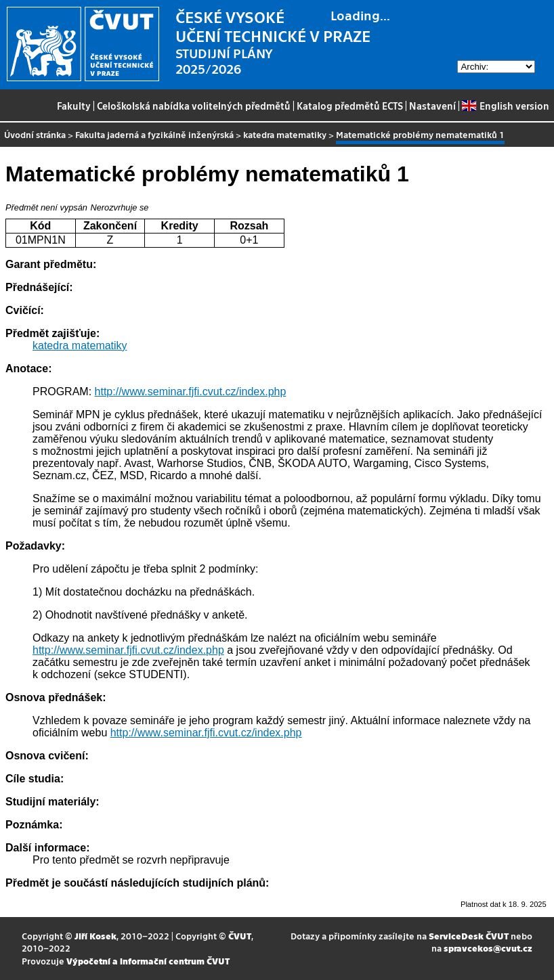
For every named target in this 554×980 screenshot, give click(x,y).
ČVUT (240, 936)
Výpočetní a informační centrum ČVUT (148, 961)
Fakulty (74, 106)
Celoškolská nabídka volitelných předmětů (194, 106)
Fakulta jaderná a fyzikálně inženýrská (154, 134)
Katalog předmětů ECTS (350, 106)
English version (505, 106)
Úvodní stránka (35, 134)
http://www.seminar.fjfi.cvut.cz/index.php (191, 392)
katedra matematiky (285, 134)
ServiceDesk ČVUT (469, 936)
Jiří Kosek (95, 936)
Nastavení (432, 106)
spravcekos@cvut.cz (488, 948)
